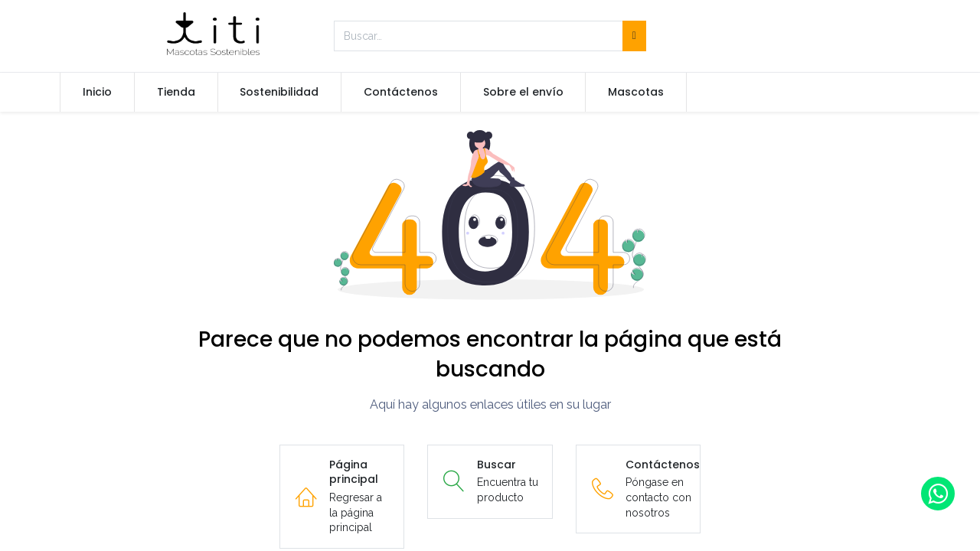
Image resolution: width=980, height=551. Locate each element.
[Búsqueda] (634, 36)
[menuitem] (97, 93)
